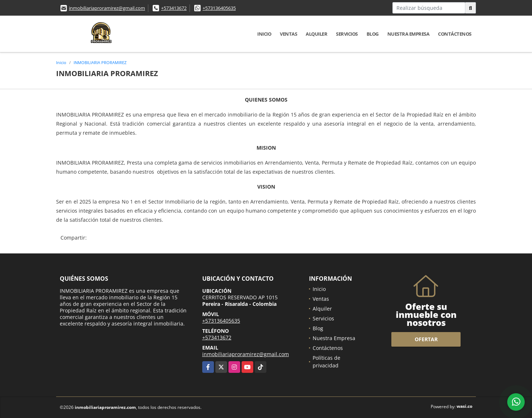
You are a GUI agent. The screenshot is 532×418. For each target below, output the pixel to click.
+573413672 (174, 8)
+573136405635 (219, 8)
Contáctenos (455, 34)
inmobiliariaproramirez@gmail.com (107, 8)
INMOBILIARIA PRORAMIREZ (100, 62)
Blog (373, 34)
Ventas (288, 34)
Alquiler (316, 34)
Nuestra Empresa (408, 34)
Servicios (347, 34)
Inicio (264, 34)
